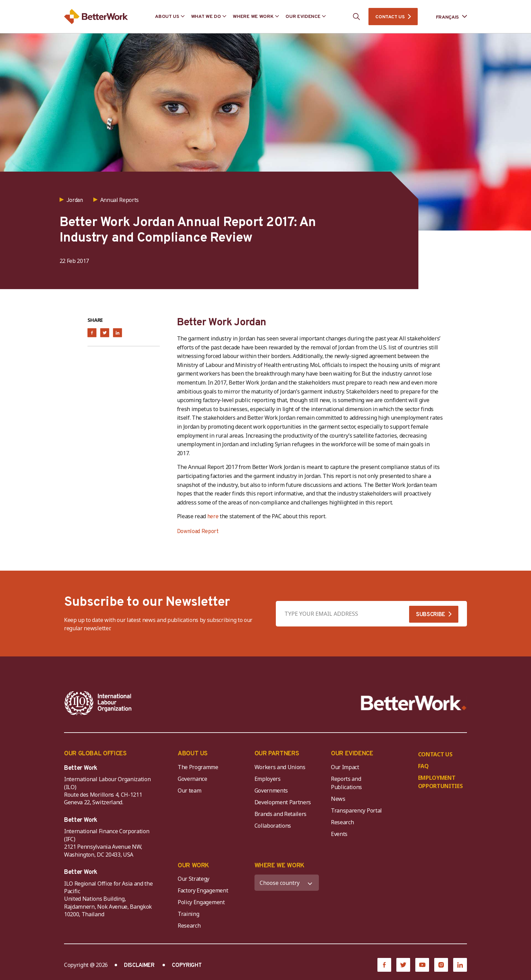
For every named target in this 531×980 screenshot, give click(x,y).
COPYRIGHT (187, 966)
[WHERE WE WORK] (287, 883)
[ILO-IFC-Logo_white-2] (98, 703)
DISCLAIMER (139, 966)
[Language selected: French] (447, 17)
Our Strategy (194, 879)
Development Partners (283, 802)
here (213, 517)
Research (342, 822)
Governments (271, 790)
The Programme (198, 767)
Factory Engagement (203, 890)
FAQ (423, 766)
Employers (268, 779)
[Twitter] (403, 965)
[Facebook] (384, 965)
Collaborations (273, 826)
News (338, 799)
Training (188, 914)
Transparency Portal (356, 810)
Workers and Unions (280, 767)
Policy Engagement (202, 902)
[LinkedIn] (460, 965)
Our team (189, 790)
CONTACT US (390, 17)
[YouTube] (422, 965)
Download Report (198, 532)
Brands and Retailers (281, 814)
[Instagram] (441, 965)
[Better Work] (414, 703)
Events (339, 834)
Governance (192, 779)
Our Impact (345, 767)
